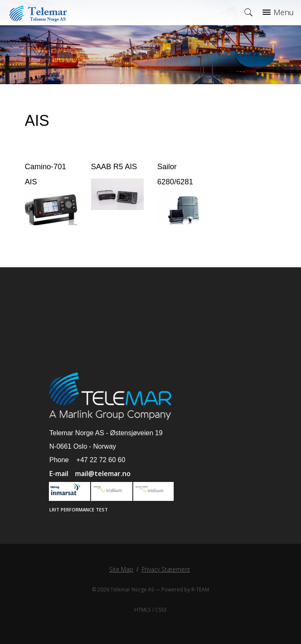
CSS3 (161, 610)
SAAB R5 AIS (114, 167)
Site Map (121, 569)
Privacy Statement (166, 569)
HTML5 (143, 610)
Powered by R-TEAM (185, 589)
